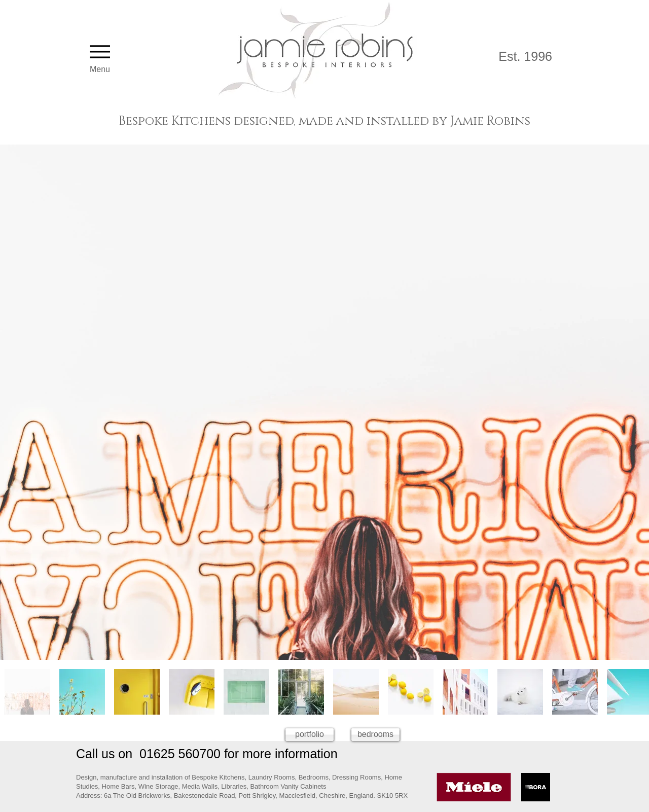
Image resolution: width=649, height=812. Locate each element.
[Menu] (100, 57)
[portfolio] (310, 735)
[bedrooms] (375, 735)
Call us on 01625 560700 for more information (207, 754)
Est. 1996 (525, 56)
